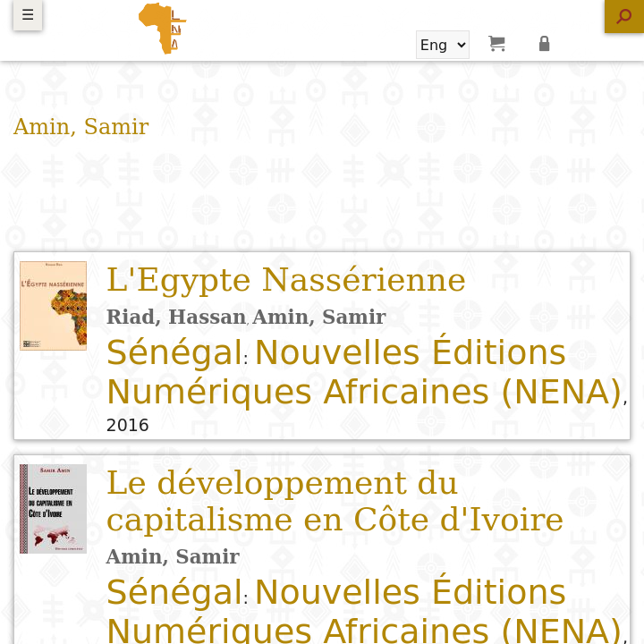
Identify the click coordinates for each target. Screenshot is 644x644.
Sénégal (175, 352)
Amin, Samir (319, 317)
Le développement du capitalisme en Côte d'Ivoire (335, 501)
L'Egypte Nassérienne (287, 280)
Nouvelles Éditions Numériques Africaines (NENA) (364, 372)
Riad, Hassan (177, 317)
